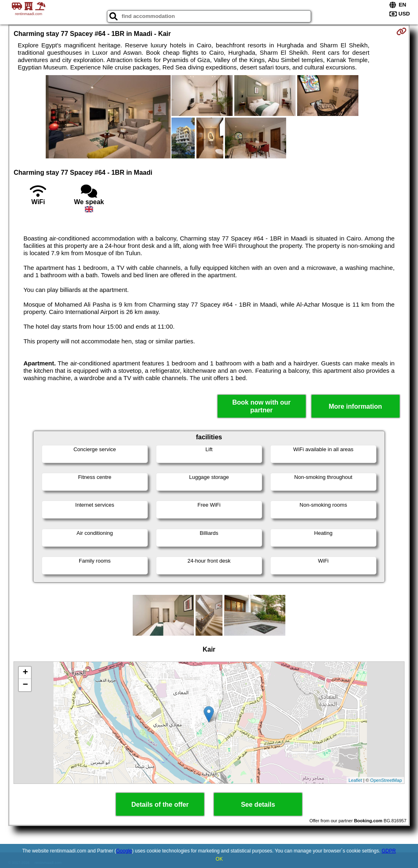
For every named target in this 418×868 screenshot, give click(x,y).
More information (355, 406)
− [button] (25, 685)
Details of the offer (160, 805)
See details (258, 805)
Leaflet (355, 780)
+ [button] (25, 673)
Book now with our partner (261, 406)
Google (124, 851)
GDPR (389, 851)
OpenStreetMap (386, 780)
